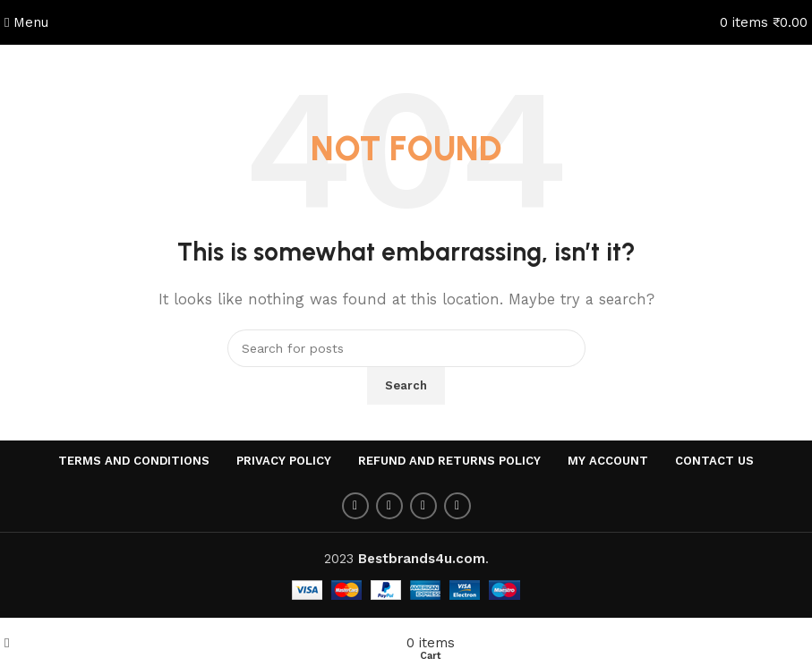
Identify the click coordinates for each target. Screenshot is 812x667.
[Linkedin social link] (457, 506)
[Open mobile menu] (26, 22)
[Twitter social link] (389, 506)
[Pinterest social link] (423, 506)
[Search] (406, 348)
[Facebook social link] (355, 506)
